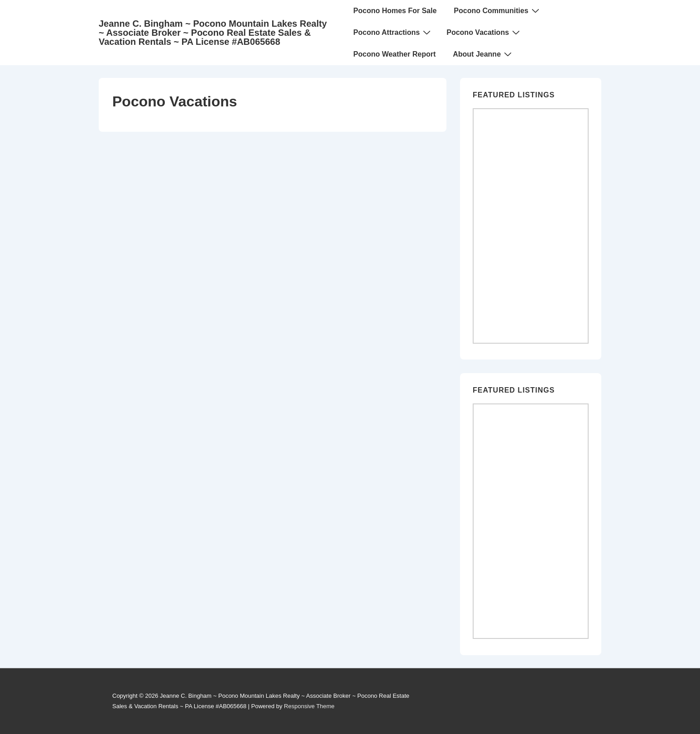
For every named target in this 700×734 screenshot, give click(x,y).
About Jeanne (483, 54)
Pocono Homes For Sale (395, 11)
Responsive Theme (309, 706)
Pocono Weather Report (394, 54)
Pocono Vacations (484, 32)
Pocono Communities (497, 10)
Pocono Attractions (393, 32)
